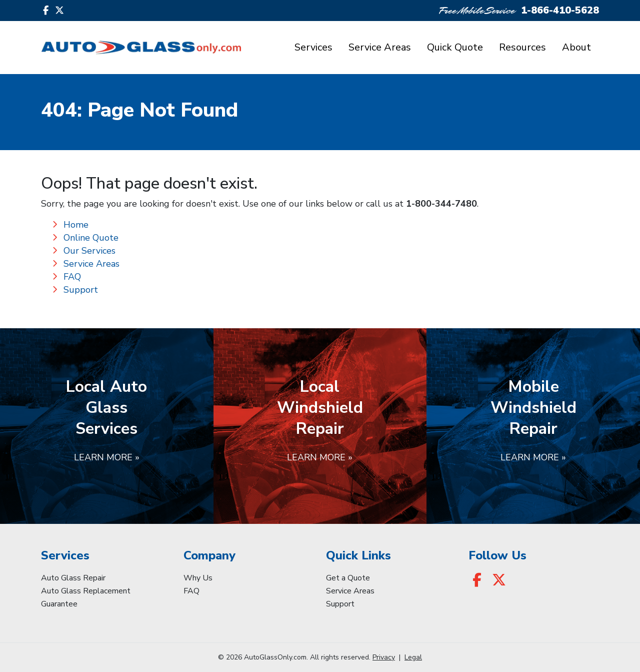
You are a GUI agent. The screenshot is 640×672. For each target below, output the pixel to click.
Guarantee (59, 604)
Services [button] (313, 47)
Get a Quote (348, 578)
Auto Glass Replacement (86, 591)
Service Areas (380, 47)
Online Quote (91, 238)
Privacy (384, 657)
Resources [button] (522, 47)
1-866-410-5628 (560, 10)
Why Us (198, 578)
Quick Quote (455, 47)
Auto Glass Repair (73, 578)
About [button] (576, 47)
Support (81, 290)
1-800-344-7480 (441, 204)
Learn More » (107, 457)
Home (76, 225)
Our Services (89, 251)
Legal (413, 657)
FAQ (72, 277)
